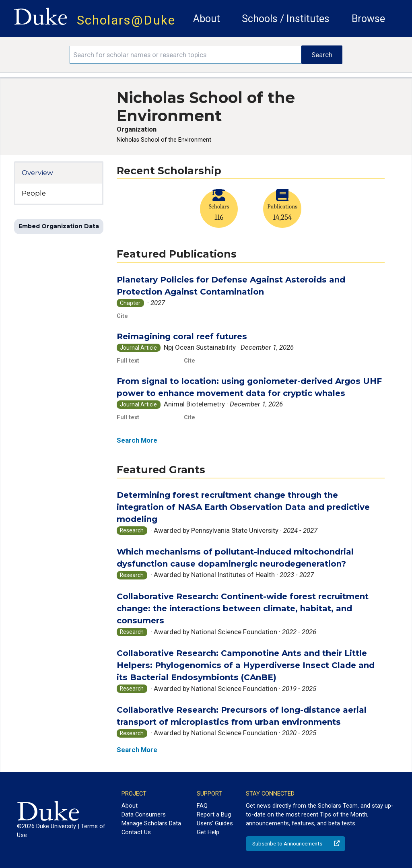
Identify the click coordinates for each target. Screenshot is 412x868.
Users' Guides (215, 823)
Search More (137, 440)
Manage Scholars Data (151, 823)
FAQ (202, 806)
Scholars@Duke (126, 20)
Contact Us (136, 832)
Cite (122, 316)
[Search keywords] (185, 55)
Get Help (208, 832)
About (207, 19)
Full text (128, 361)
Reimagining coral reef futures (182, 336)
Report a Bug (214, 814)
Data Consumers (144, 814)
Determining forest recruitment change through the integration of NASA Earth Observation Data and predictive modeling (243, 507)
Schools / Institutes (286, 19)
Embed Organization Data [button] (59, 226)
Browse (368, 19)
